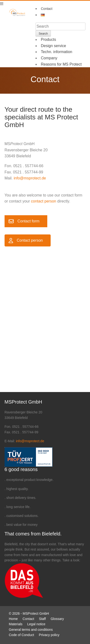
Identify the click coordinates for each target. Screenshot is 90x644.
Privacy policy (49, 635)
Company (49, 58)
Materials (16, 624)
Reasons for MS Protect (61, 64)
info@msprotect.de (30, 178)
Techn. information (57, 52)
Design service (53, 46)
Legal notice (36, 624)
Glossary (57, 619)
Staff (42, 619)
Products (48, 40)
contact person (44, 201)
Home (13, 619)
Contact (47, 9)
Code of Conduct (21, 635)
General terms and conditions (31, 630)
